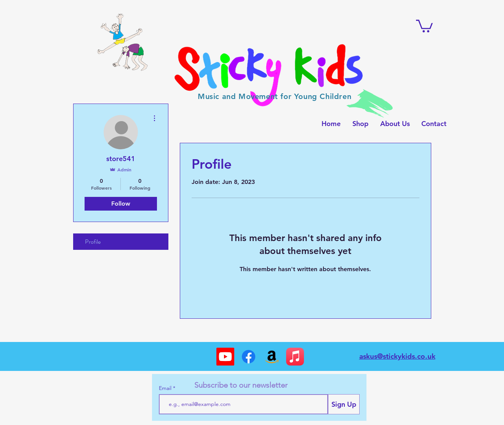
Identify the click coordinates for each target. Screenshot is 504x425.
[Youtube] (225, 357)
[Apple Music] (295, 357)
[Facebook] (249, 357)
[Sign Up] (344, 404)
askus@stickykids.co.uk (397, 356)
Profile (93, 242)
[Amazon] (272, 357)
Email (166, 388)
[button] (424, 25)
